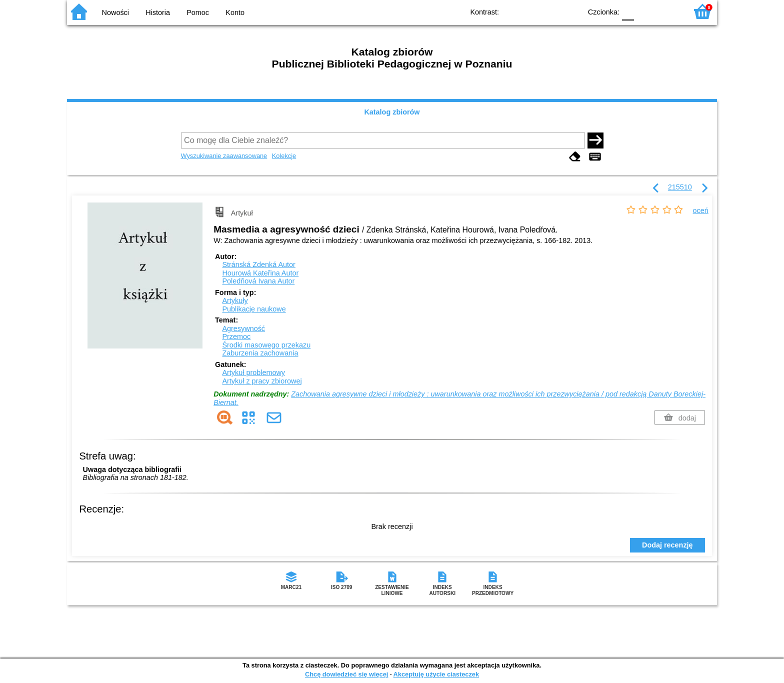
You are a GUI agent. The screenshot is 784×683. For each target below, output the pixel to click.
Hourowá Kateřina (260, 273)
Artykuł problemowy (253, 372)
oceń (701, 210)
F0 (628, 11)
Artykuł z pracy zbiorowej (262, 381)
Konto (235, 12)
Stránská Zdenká (258, 264)
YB (551, 11)
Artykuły (235, 300)
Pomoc (198, 12)
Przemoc (236, 336)
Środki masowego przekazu (266, 345)
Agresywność (243, 328)
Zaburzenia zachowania (260, 353)
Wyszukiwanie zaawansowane (224, 156)
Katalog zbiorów (392, 112)
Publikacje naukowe (254, 309)
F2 (668, 11)
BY (571, 11)
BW (530, 11)
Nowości (115, 12)
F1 (645, 11)
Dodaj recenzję (667, 545)
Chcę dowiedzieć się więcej (346, 674)
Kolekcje (284, 156)
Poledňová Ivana (258, 281)
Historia (158, 12)
